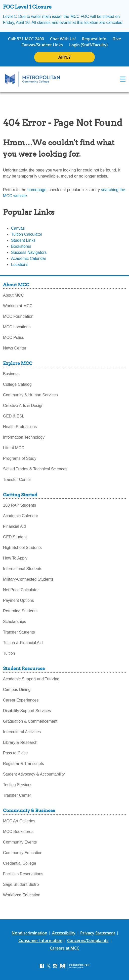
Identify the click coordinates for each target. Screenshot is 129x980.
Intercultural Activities (22, 732)
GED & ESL (14, 416)
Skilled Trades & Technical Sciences (35, 469)
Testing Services (18, 785)
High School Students (22, 548)
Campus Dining (17, 690)
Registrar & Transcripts (24, 764)
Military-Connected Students (28, 579)
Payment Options (18, 600)
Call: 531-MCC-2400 (26, 39)
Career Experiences (21, 700)
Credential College (20, 863)
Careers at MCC (64, 948)
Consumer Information (40, 940)
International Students (23, 569)
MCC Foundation (18, 316)
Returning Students (20, 611)
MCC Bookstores (18, 832)
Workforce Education (22, 895)
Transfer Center (17, 480)
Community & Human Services (30, 395)
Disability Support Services (27, 711)
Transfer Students (19, 632)
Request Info (94, 39)
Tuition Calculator (27, 234)
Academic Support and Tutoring (31, 679)
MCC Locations (17, 327)
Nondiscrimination (29, 933)
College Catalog (17, 384)
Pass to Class (15, 753)
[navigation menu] (123, 79)
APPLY (64, 57)
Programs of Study (20, 458)
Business (11, 374)
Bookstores (21, 246)
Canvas (18, 228)
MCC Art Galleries (19, 821)
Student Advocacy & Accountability (34, 774)
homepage (37, 190)
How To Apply (15, 558)
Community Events (20, 842)
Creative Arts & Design (23, 406)
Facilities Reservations (23, 874)
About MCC (13, 295)
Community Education (23, 853)
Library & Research (20, 742)
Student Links (23, 240)
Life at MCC (14, 448)
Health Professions (20, 427)
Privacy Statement (98, 933)
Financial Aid (14, 526)
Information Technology (24, 437)
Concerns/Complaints (88, 940)
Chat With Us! (63, 39)
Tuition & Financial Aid (23, 643)
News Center (15, 348)
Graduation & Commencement (30, 721)
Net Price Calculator (21, 590)
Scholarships (15, 622)
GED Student (15, 537)
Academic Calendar (29, 258)
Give (117, 39)
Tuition (9, 653)
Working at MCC (18, 306)
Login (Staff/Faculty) (88, 45)
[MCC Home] (32, 79)
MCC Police (14, 338)
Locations (20, 265)
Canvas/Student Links (42, 45)
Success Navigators (29, 252)
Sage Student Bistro (21, 884)
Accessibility (64, 933)
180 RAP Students (19, 505)
